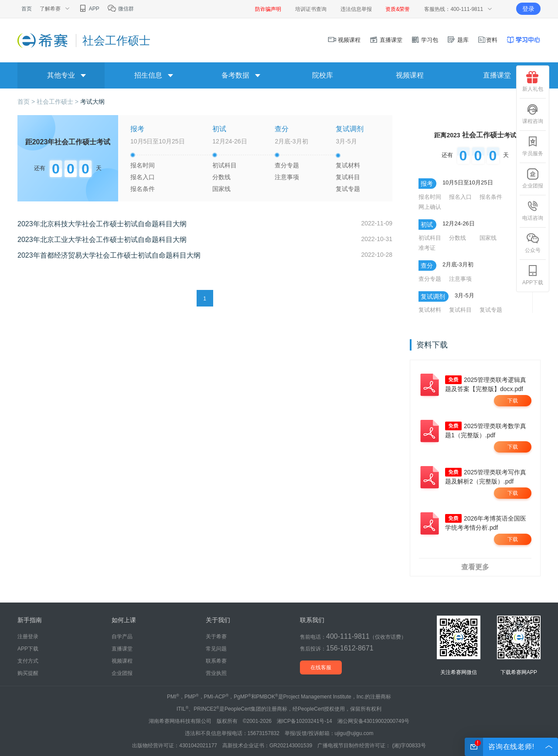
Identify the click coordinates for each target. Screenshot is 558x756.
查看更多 (475, 567)
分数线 (221, 177)
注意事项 (287, 177)
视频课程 (344, 40)
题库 (458, 40)
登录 (528, 9)
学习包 (425, 40)
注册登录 (28, 637)
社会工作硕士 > (58, 102)
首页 (27, 9)
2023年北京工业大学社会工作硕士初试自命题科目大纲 (102, 240)
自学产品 (122, 637)
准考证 (427, 248)
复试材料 (348, 165)
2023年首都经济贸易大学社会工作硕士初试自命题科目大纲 (109, 255)
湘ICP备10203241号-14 (305, 721)
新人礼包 (533, 82)
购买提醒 (28, 673)
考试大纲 (92, 102)
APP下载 (533, 275)
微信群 (121, 9)
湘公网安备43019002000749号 (373, 721)
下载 (513, 401)
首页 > (27, 102)
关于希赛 (216, 637)
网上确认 (430, 207)
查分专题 (287, 165)
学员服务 (533, 146)
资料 (487, 40)
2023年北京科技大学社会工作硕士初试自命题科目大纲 (102, 224)
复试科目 (348, 177)
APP (89, 9)
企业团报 (533, 178)
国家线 (221, 189)
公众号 (533, 243)
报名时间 (143, 165)
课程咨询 (533, 114)
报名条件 (143, 189)
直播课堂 (386, 40)
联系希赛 (216, 661)
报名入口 (143, 177)
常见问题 (216, 649)
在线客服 (321, 667)
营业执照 (216, 673)
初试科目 (225, 165)
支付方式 (28, 661)
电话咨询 (533, 211)
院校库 (323, 75)
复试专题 (348, 189)
